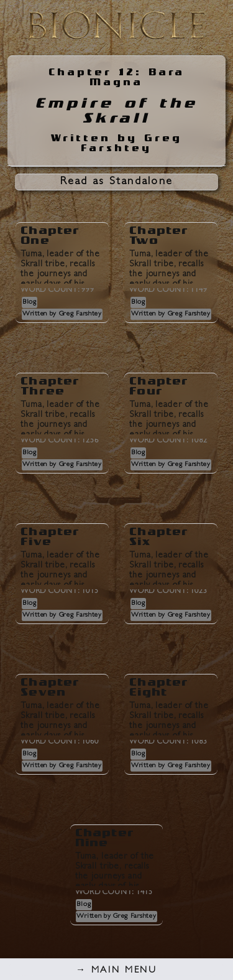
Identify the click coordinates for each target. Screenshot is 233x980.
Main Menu (116, 971)
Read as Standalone (117, 182)
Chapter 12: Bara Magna (116, 77)
